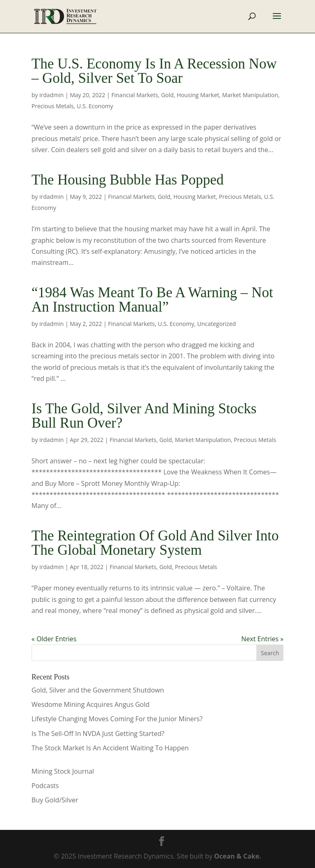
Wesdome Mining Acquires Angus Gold (91, 704)
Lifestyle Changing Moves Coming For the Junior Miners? (117, 719)
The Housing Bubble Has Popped (128, 180)
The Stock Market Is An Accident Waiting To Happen (110, 748)
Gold (168, 95)
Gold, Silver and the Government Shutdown (98, 690)
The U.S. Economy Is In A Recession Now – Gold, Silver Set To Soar (154, 71)
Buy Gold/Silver (55, 800)
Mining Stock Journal (63, 771)
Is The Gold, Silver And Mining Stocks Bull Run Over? (144, 416)
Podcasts (45, 786)
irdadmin (51, 95)
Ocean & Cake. (238, 856)
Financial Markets (135, 95)
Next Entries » (262, 639)
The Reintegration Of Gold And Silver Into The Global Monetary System (155, 543)
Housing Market (198, 95)
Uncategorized (217, 324)
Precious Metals (53, 106)
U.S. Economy (95, 106)
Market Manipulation (250, 95)
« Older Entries (54, 639)
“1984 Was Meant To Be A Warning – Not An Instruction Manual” (152, 300)
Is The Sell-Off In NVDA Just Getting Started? (98, 734)
